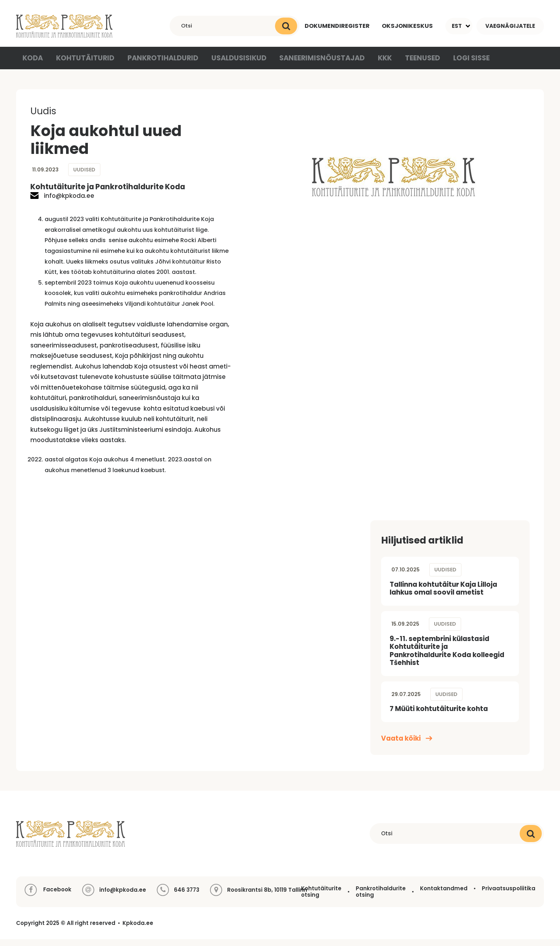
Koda (34, 64)
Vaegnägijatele (510, 26)
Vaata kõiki (407, 745)
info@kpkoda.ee (62, 202)
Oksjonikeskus (407, 26)
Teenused (411, 64)
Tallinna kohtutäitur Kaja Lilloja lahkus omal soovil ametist (443, 595)
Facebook (48, 897)
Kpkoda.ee (138, 930)
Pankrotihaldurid (159, 64)
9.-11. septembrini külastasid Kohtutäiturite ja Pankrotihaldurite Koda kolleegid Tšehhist (447, 657)
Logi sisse (460, 64)
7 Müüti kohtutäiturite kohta (439, 715)
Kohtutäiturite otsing (321, 898)
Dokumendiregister (335, 26)
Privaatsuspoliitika (509, 895)
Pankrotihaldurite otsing (381, 898)
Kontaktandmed (444, 895)
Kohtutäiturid (85, 64)
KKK (371, 64)
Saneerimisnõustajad (311, 64)
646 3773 (187, 897)
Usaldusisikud (232, 64)
